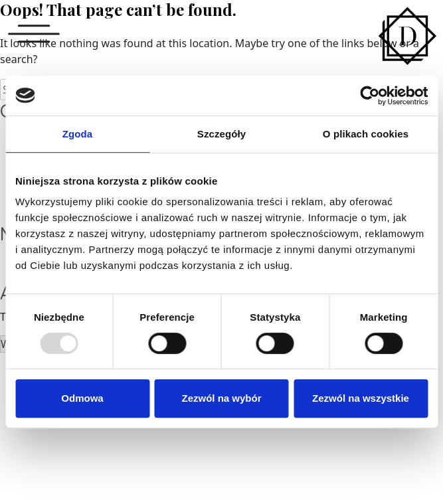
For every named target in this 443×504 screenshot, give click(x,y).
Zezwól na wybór (221, 398)
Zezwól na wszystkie (361, 398)
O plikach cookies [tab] (366, 134)
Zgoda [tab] (78, 134)
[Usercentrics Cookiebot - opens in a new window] (370, 96)
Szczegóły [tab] (221, 134)
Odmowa (82, 398)
